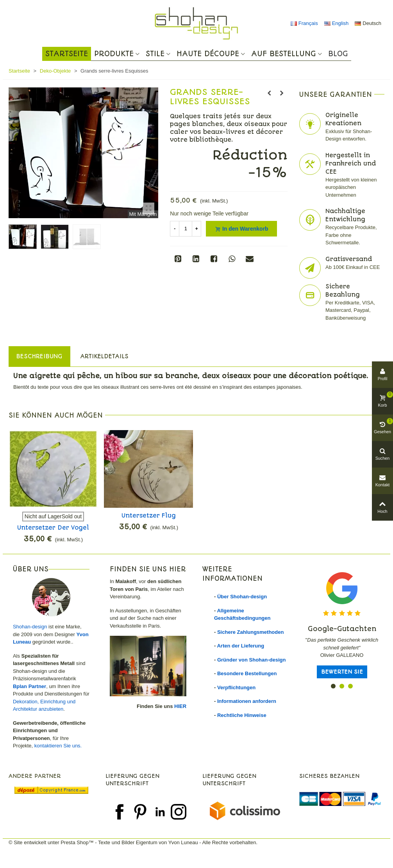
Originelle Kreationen (343, 119)
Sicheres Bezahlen (329, 776)
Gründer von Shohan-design (252, 660)
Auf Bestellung (284, 54)
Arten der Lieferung (240, 646)
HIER (180, 706)
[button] (333, 686)
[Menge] (186, 229)
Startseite (67, 54)
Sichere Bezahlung (343, 291)
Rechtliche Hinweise (242, 715)
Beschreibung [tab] (39, 356)
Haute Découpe (208, 54)
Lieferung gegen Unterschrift (132, 780)
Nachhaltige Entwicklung (345, 215)
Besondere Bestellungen (247, 673)
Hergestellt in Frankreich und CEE (351, 164)
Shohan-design (30, 627)
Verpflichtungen (236, 687)
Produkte (114, 54)
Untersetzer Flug (149, 516)
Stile (155, 54)
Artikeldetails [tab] (105, 356)
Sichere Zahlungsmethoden (250, 632)
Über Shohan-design (242, 597)
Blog (338, 54)
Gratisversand (349, 259)
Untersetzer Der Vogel (53, 528)
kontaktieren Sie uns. (58, 746)
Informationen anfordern (247, 701)
